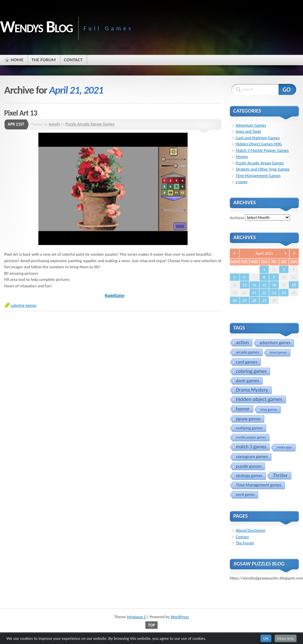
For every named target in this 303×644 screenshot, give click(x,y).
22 (264, 293)
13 (244, 285)
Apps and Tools (248, 131)
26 (235, 300)
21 (254, 293)
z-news (242, 182)
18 (294, 285)
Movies (242, 156)
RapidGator (115, 296)
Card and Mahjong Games (258, 138)
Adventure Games (251, 125)
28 (254, 300)
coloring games (24, 305)
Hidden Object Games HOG (259, 144)
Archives (237, 217)
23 (274, 293)
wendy (54, 124)
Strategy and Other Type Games (263, 169)
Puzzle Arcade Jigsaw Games (90, 124)
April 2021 (264, 253)
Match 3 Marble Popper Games (262, 150)
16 (274, 285)
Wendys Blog (36, 26)
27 (244, 300)
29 (264, 300)
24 (284, 293)
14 (254, 285)
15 (264, 285)
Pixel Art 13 (21, 113)
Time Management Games (258, 175)
